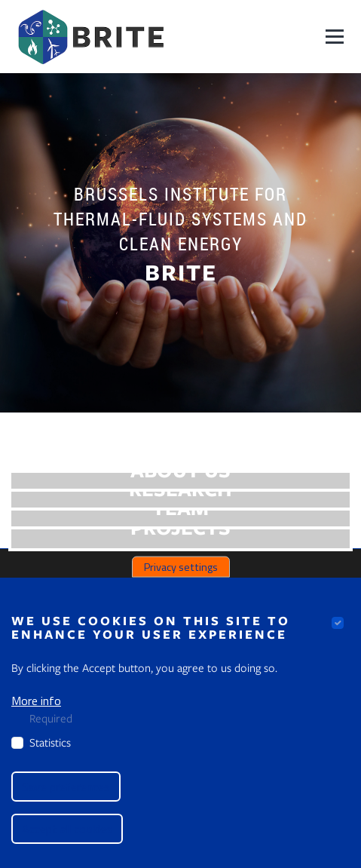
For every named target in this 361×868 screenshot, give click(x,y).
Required (51, 718)
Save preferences (66, 787)
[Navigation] (335, 37)
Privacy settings (181, 566)
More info (36, 701)
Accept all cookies (67, 829)
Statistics (50, 742)
